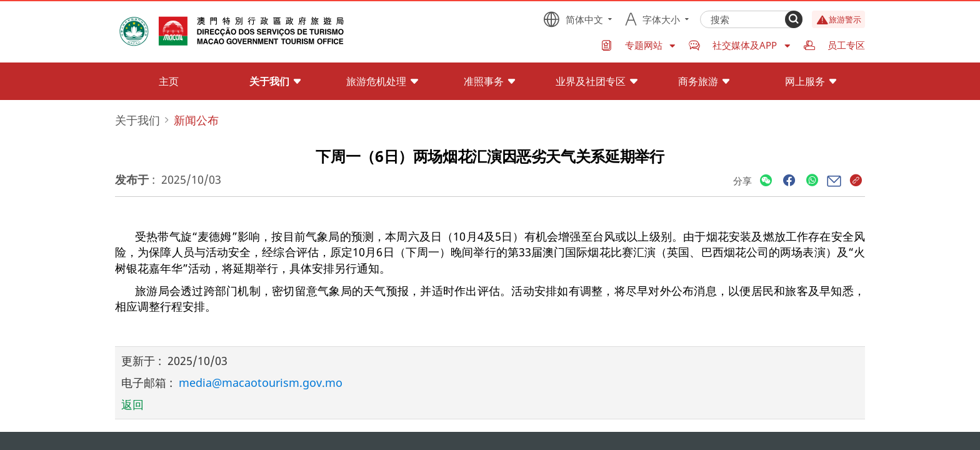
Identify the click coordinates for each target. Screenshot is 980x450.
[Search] (794, 19)
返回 (132, 404)
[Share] (766, 181)
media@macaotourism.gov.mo (261, 382)
